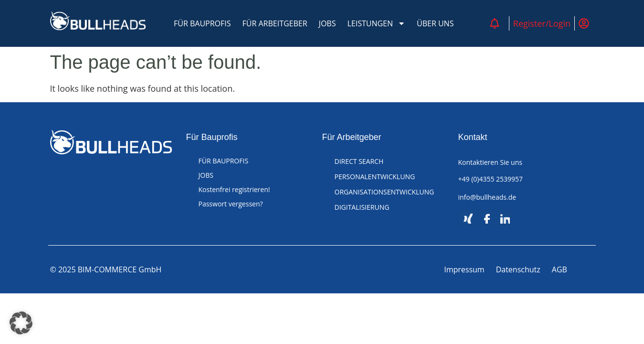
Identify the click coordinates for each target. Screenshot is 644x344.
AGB (560, 270)
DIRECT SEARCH (359, 161)
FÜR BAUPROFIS (202, 23)
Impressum (464, 270)
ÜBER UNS (435, 23)
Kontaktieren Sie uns (490, 162)
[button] (21, 323)
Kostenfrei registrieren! (234, 189)
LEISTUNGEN (376, 23)
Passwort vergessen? (231, 204)
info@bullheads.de (487, 197)
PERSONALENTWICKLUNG (375, 177)
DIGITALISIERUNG (362, 207)
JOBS (327, 23)
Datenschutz (518, 270)
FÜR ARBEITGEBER (275, 23)
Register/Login (542, 23)
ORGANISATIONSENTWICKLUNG (385, 192)
